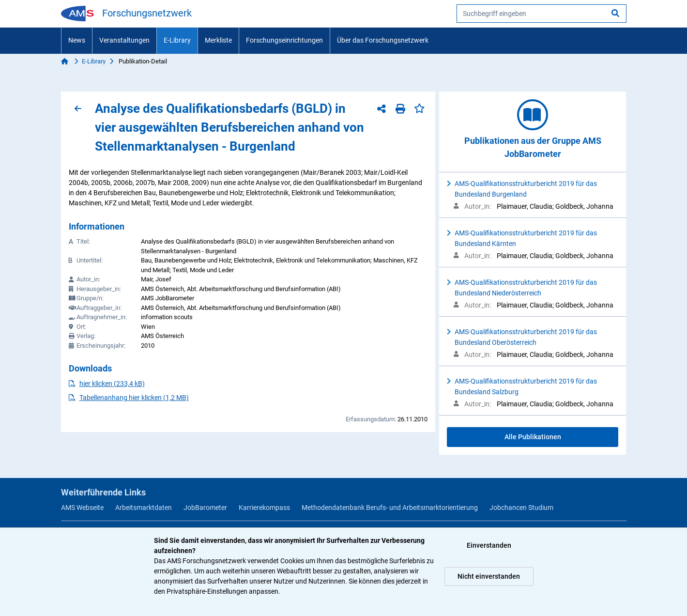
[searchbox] (542, 14)
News (77, 40)
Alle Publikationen (533, 437)
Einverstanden (489, 545)
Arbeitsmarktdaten (144, 508)
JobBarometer (205, 508)
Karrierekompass (264, 508)
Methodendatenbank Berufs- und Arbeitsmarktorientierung (390, 508)
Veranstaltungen (124, 40)
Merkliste (218, 40)
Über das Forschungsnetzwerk (383, 40)
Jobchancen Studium (521, 508)
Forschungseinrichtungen (284, 40)
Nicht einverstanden (489, 576)
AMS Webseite (82, 508)
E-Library (177, 40)
